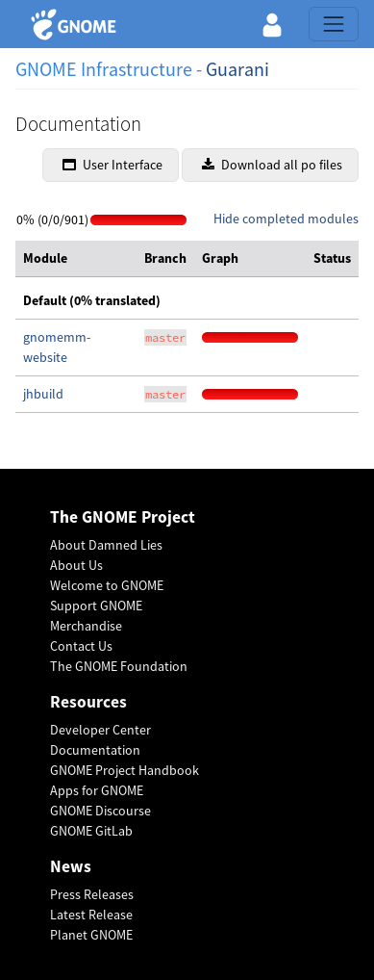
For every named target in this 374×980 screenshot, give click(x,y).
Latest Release (91, 915)
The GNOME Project (123, 517)
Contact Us (81, 646)
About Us (76, 565)
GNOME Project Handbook (125, 770)
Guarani (237, 69)
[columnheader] (76, 259)
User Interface (112, 165)
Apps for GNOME (97, 790)
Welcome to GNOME (107, 585)
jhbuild (43, 394)
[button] (272, 24)
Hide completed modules (286, 219)
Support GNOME (96, 606)
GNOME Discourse (100, 811)
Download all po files (272, 165)
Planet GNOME (91, 935)
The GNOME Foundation (119, 666)
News (71, 867)
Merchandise (86, 626)
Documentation (95, 750)
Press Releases (92, 894)
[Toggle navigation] (334, 24)
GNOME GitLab (91, 831)
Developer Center (100, 730)
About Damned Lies (106, 545)
